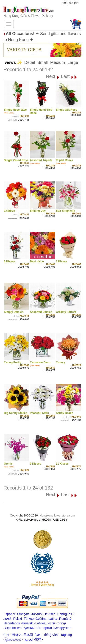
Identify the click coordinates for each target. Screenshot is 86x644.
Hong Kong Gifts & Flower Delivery (28, 16)
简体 (64, 3)
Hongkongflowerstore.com (57, 515)
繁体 (71, 3)
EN (77, 3)
